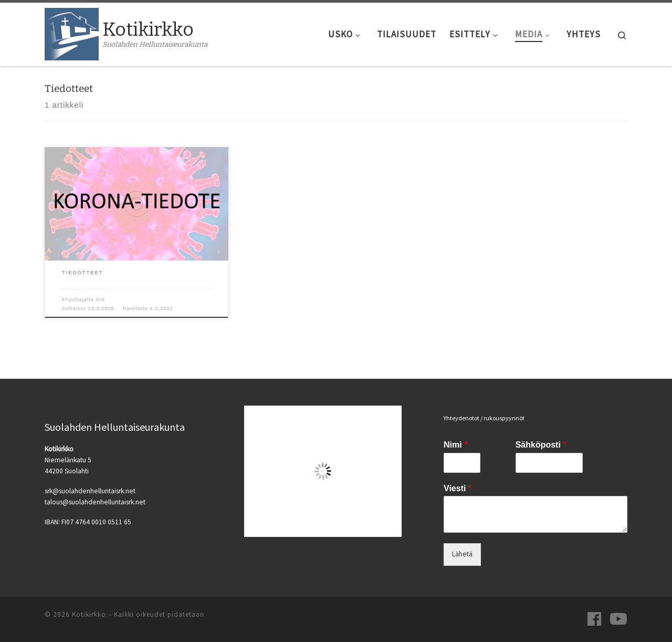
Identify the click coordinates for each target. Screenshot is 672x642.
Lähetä (462, 554)
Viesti (458, 488)
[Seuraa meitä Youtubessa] (618, 619)
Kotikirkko (89, 614)
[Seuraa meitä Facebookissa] (594, 619)
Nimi (455, 445)
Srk (101, 299)
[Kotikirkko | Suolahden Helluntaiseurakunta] (72, 33)
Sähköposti (541, 445)
